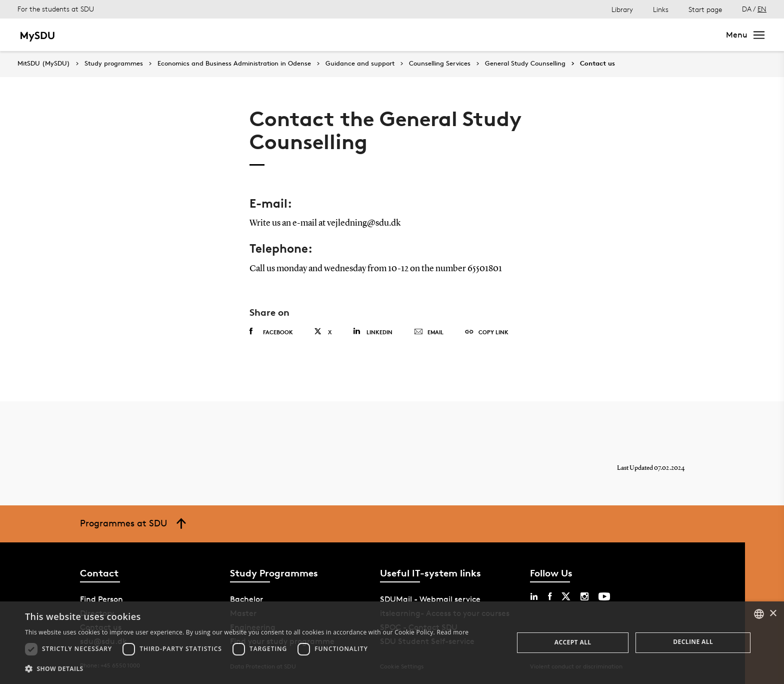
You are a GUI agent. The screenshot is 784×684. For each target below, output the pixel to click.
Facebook (271, 332)
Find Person (101, 599)
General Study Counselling (525, 64)
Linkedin (373, 331)
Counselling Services (440, 64)
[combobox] (759, 614)
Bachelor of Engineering (213, 35)
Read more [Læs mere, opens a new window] (452, 632)
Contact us (597, 64)
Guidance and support (360, 64)
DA (747, 9)
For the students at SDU (56, 9)
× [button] (773, 614)
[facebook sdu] (550, 596)
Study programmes (114, 64)
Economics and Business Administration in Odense (234, 64)
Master (143, 35)
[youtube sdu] (604, 596)
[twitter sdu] (566, 596)
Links (661, 9)
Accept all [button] (573, 642)
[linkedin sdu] (534, 596)
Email (429, 332)
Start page (705, 9)
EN (762, 9)
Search (695, 35)
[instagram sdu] (584, 596)
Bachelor (100, 35)
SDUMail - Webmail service (430, 599)
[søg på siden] (624, 35)
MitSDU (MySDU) (44, 63)
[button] (247, 669)
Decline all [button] (693, 642)
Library (622, 9)
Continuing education (312, 35)
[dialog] (392, 643)
